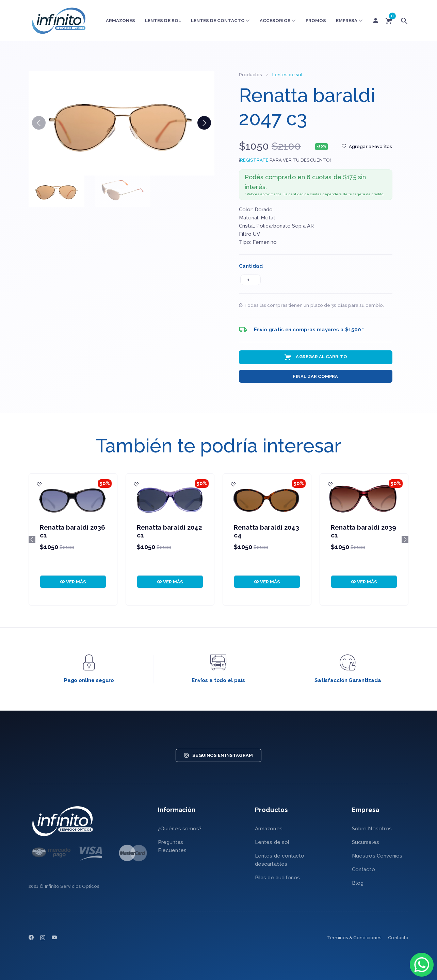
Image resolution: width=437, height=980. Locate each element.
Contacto (363, 869)
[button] (204, 123)
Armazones (121, 21)
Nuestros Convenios (377, 856)
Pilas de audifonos (277, 878)
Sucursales (366, 842)
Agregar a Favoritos (367, 146)
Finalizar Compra (315, 376)
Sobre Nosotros (372, 829)
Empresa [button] (349, 21)
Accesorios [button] (278, 21)
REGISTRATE (254, 160)
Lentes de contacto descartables (280, 860)
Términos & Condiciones (354, 938)
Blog (358, 883)
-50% (321, 146)
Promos (316, 21)
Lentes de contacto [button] (221, 21)
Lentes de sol (163, 21)
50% (105, 483)
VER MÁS (73, 582)
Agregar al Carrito (315, 357)
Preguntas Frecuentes (172, 846)
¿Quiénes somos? (180, 829)
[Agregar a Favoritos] (39, 484)
